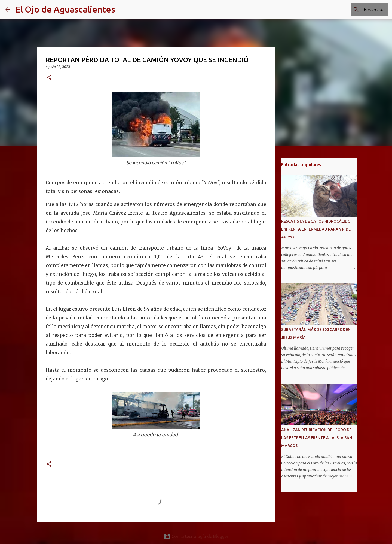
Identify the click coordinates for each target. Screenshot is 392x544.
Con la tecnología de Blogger (196, 536)
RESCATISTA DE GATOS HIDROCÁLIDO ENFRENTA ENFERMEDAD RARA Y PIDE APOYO (316, 229)
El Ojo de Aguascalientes (65, 9)
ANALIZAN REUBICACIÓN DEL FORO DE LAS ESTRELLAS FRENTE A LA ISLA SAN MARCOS (317, 438)
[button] (49, 78)
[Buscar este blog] (359, 10)
